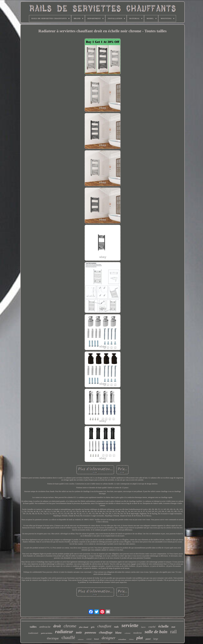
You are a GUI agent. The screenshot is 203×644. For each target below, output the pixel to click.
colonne (127, 633)
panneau (90, 632)
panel (148, 639)
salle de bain (156, 632)
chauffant (104, 626)
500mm (131, 639)
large (156, 639)
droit (57, 626)
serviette (130, 625)
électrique (53, 638)
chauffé (68, 637)
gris (93, 627)
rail (173, 632)
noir (79, 632)
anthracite (45, 627)
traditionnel (33, 633)
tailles (33, 627)
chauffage (106, 632)
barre (143, 627)
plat (140, 638)
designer (109, 638)
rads (116, 627)
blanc (119, 633)
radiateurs (81, 639)
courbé (152, 627)
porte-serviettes (47, 633)
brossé (96, 639)
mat (173, 627)
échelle (164, 626)
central (89, 639)
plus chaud (84, 627)
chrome (70, 626)
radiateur (64, 632)
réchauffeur (122, 639)
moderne (138, 633)
